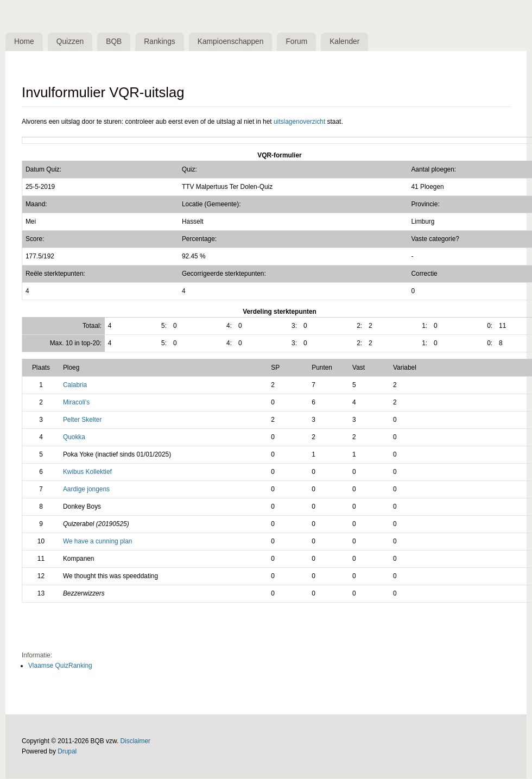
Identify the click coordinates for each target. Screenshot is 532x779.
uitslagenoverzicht (299, 122)
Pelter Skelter (82, 420)
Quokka (74, 438)
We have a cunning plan (98, 542)
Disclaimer (136, 742)
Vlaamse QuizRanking (60, 666)
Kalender (349, 42)
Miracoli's (76, 403)
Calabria (75, 385)
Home (25, 42)
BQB (115, 42)
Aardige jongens (86, 490)
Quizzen (71, 42)
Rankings (162, 42)
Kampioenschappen (233, 42)
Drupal (67, 752)
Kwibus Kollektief (87, 472)
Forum (300, 42)
